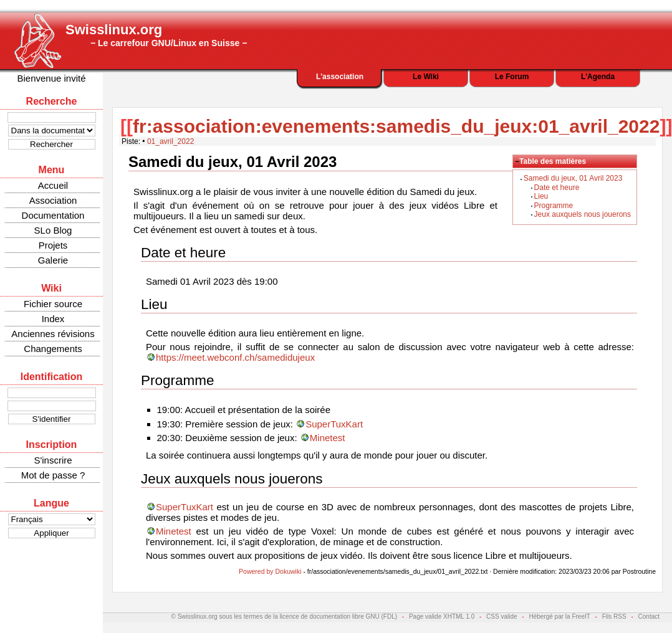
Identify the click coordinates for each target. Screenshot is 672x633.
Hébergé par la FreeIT (559, 616)
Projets (53, 245)
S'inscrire (53, 460)
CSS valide (502, 616)
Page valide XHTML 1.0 (442, 616)
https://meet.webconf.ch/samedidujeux (235, 357)
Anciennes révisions (53, 334)
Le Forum (512, 77)
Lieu (541, 196)
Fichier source (53, 304)
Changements (53, 349)
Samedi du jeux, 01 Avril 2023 (573, 178)
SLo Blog (53, 230)
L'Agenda (598, 77)
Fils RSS (614, 616)
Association (53, 200)
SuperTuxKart (334, 424)
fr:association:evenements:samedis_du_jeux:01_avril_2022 (396, 126)
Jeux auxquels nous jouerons (583, 214)
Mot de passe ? (53, 475)
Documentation (53, 215)
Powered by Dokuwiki (270, 571)
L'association (340, 77)
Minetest (328, 438)
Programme (554, 206)
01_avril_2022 (170, 141)
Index (53, 319)
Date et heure (557, 188)
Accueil (53, 185)
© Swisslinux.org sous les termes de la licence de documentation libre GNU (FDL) (285, 616)
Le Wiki (426, 77)
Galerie (53, 260)
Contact (649, 616)
